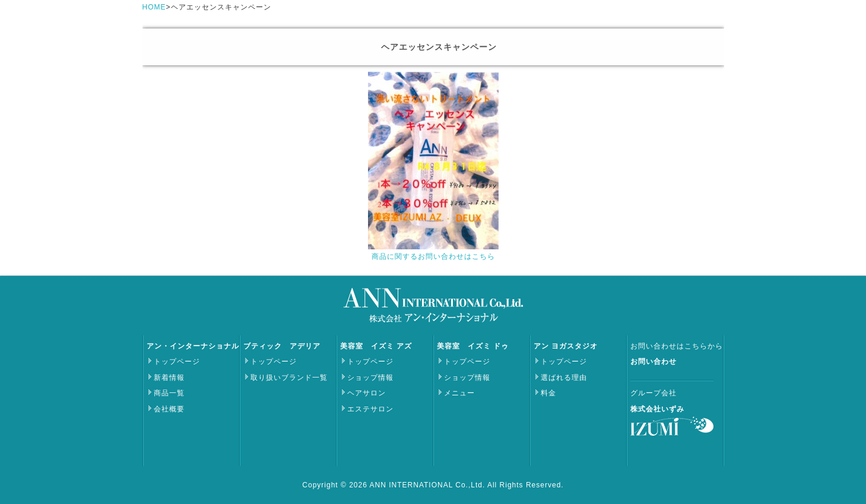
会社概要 (169, 409)
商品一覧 (169, 393)
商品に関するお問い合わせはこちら (433, 256)
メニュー (459, 393)
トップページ (177, 362)
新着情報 (169, 378)
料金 (548, 393)
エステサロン (370, 409)
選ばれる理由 (564, 378)
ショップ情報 (370, 378)
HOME (154, 7)
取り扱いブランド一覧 (289, 378)
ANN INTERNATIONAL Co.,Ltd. (429, 485)
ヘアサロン (367, 393)
